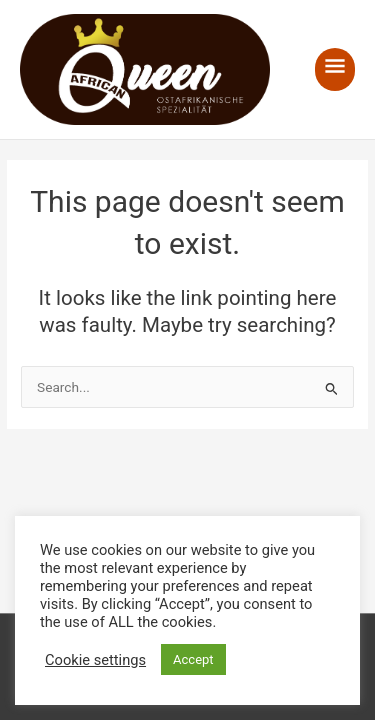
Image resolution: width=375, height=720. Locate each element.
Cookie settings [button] (95, 660)
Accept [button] (193, 659)
